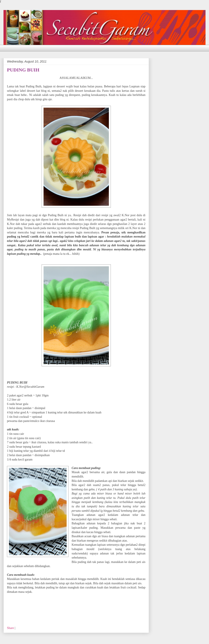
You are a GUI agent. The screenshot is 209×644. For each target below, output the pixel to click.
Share (10, 628)
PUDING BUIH (23, 70)
